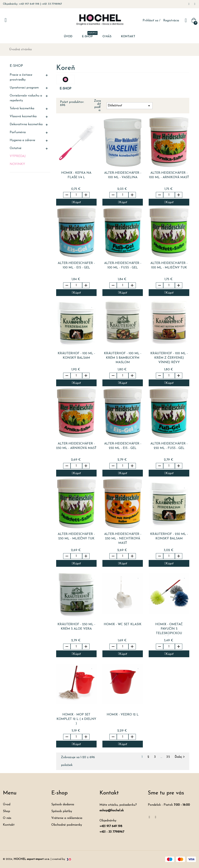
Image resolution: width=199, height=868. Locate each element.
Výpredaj (18, 156)
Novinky (17, 164)
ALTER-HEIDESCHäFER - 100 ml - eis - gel (76, 265)
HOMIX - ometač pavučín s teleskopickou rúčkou (169, 629)
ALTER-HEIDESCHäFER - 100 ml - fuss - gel (123, 265)
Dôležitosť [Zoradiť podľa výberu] (130, 106)
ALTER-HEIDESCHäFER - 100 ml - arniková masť (169, 175)
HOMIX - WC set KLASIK (123, 624)
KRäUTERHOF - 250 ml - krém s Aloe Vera (76, 627)
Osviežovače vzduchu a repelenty (26, 98)
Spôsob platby (62, 811)
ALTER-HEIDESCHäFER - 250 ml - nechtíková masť (123, 539)
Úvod (7, 805)
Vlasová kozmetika (23, 116)
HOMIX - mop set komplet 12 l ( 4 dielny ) (76, 719)
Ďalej (180, 757)
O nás (7, 818)
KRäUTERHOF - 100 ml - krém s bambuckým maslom (123, 358)
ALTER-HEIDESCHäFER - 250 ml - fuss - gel (169, 446)
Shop (7, 811)
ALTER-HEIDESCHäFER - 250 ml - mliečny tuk (76, 536)
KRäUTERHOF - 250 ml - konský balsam (169, 536)
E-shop (16, 66)
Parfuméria (18, 132)
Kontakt (9, 825)
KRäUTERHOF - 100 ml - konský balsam (76, 356)
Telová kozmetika (22, 108)
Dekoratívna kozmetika (26, 124)
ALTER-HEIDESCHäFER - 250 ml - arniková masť (76, 446)
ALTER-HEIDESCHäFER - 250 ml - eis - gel (123, 446)
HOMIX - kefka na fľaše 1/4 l (76, 175)
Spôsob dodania (63, 805)
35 (169, 757)
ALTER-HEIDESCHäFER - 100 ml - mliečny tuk (169, 265)
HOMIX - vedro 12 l (123, 715)
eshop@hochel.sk (112, 811)
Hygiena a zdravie (22, 140)
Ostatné (16, 148)
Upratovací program (24, 88)
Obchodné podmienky (67, 825)
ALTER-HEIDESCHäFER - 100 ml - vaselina (123, 175)
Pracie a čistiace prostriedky (21, 77)
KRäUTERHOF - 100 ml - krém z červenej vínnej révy (169, 358)
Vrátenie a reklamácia (67, 818)
